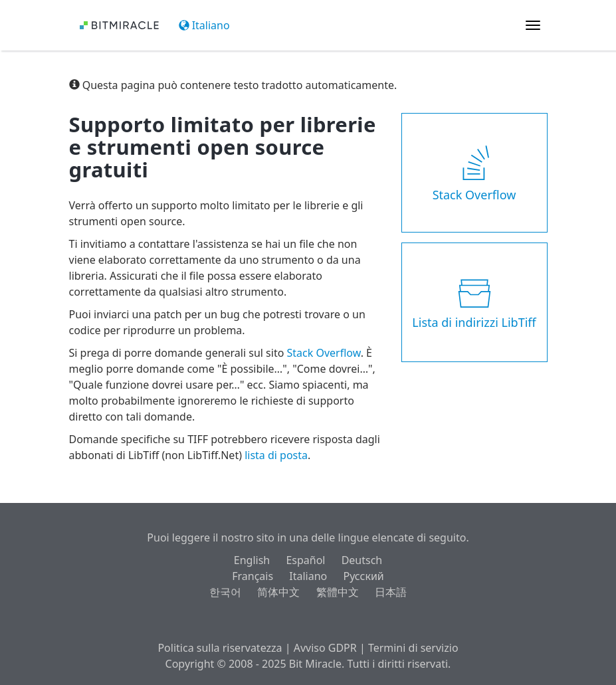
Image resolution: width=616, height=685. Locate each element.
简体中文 (278, 592)
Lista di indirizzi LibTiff (474, 302)
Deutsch (362, 560)
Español (305, 560)
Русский (363, 576)
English (252, 560)
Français (253, 576)
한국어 (225, 592)
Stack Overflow (324, 353)
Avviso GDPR (325, 648)
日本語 (391, 592)
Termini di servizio (413, 648)
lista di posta (276, 455)
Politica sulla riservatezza (220, 648)
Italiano (204, 25)
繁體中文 (338, 592)
